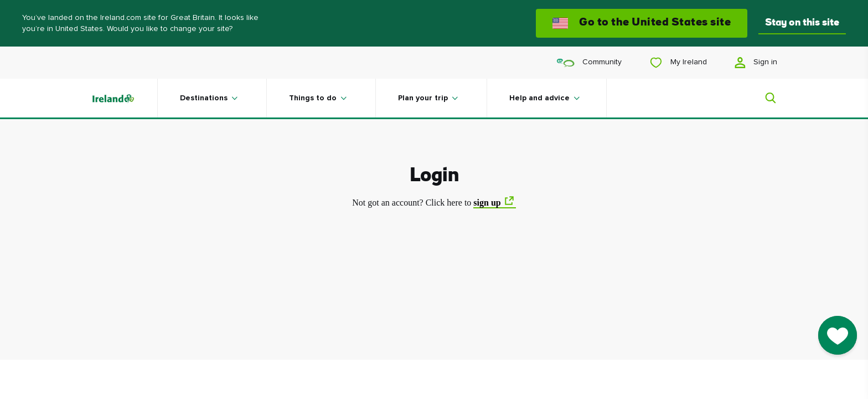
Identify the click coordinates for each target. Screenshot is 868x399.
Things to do (313, 98)
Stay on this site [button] (802, 23)
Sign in (756, 63)
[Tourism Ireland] (124, 98)
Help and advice (539, 98)
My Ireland (678, 63)
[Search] (764, 98)
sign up (487, 203)
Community (589, 62)
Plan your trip (423, 98)
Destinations (204, 98)
